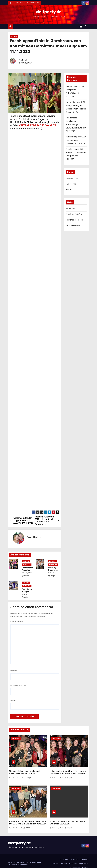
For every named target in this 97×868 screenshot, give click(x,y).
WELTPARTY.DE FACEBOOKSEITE (37, 125)
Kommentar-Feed (74, 220)
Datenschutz (72, 178)
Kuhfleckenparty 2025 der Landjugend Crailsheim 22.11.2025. (76, 140)
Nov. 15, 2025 (28, 573)
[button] (86, 26)
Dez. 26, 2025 (18, 775)
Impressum (71, 184)
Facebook (73, 859)
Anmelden (71, 209)
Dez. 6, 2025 (17, 823)
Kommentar (17, 622)
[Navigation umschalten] (81, 26)
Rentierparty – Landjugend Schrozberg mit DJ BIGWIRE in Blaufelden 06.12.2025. (76, 125)
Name (14, 671)
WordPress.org (73, 225)
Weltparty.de (48, 12)
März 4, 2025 (54, 573)
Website (14, 701)
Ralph (25, 60)
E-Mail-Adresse (18, 686)
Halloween (84, 854)
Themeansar (23, 860)
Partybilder (27, 565)
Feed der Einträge (74, 214)
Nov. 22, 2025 (58, 823)
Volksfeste (55, 859)
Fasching (14, 37)
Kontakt (70, 190)
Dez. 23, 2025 (58, 775)
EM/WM (64, 859)
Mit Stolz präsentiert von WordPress (22, 857)
